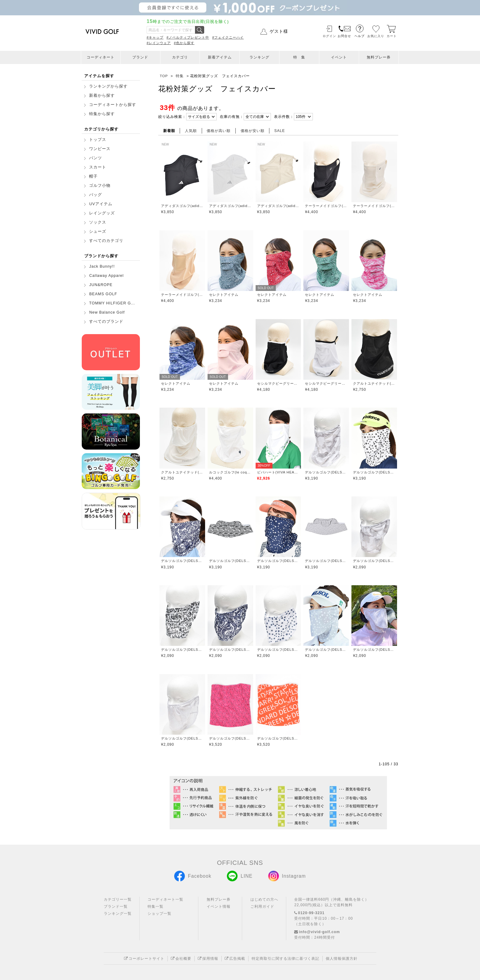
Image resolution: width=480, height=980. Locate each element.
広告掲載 (235, 959)
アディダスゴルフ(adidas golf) (182, 206)
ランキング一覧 (118, 914)
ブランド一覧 (116, 907)
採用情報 (208, 959)
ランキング (259, 57)
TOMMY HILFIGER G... (112, 303)
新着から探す (102, 96)
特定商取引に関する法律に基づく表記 (285, 959)
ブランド (140, 57)
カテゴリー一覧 (118, 899)
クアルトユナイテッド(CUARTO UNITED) (374, 383)
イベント (339, 57)
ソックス (98, 222)
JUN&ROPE (101, 285)
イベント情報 (219, 907)
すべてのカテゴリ (106, 241)
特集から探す (102, 114)
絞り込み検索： (172, 117)
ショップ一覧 (159, 914)
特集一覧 (156, 907)
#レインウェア (159, 43)
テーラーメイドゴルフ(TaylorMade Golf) (326, 206)
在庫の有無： (232, 117)
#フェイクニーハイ (228, 37)
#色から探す (184, 43)
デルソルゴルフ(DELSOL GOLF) (326, 472)
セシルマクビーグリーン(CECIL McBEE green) (278, 383)
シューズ (98, 232)
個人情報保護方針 (342, 959)
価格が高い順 (219, 131)
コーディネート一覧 (165, 899)
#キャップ (155, 37)
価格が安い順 (253, 131)
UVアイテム (101, 204)
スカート (98, 167)
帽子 (93, 176)
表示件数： (284, 117)
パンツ (96, 158)
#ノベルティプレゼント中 (188, 37)
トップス (98, 140)
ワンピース (100, 149)
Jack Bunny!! (102, 266)
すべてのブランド (106, 322)
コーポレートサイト (144, 959)
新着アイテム (220, 57)
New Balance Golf (107, 312)
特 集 (299, 57)
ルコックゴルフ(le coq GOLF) (230, 472)
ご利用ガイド (262, 907)
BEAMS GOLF (103, 294)
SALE (280, 131)
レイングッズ (102, 213)
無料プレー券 (379, 57)
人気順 (191, 131)
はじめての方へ (264, 899)
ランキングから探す (108, 86)
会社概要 (181, 959)
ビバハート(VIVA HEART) (278, 472)
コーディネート (101, 57)
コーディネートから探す (113, 105)
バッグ (96, 195)
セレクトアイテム (224, 295)
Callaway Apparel (106, 276)
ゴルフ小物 (100, 186)
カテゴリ (180, 57)
